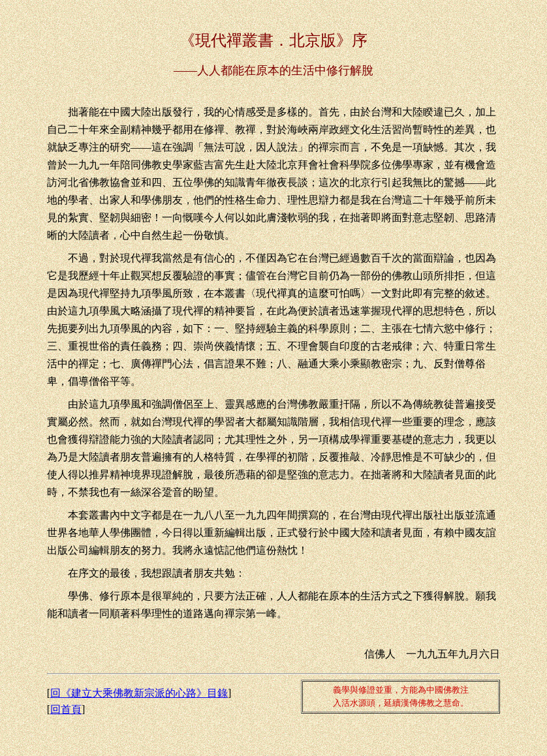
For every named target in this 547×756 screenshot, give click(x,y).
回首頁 (66, 709)
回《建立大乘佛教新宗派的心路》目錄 (139, 693)
